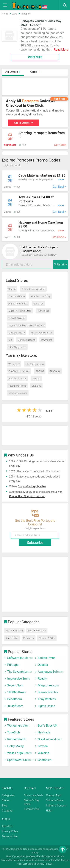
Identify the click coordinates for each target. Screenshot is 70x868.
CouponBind (7, 860)
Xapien (12, 289)
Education (29, 638)
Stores (6, 800)
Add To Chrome (22, 123)
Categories (8, 795)
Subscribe (61, 264)
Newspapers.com (18, 393)
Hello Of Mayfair (17, 318)
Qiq (10, 340)
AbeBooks (55, 371)
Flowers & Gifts (47, 638)
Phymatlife (47, 340)
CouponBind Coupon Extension (27, 496)
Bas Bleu (36, 386)
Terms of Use (10, 836)
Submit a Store (55, 800)
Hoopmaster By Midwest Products (26, 325)
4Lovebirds (43, 311)
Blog (4, 806)
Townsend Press (17, 386)
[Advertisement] (35, 87)
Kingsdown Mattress (42, 333)
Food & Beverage (37, 631)
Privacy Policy (10, 831)
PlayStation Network (19, 371)
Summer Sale (32, 809)
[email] (35, 264)
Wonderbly (14, 364)
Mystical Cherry (17, 333)
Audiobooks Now (17, 379)
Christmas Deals (33, 795)
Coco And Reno (17, 296)
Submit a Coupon (56, 806)
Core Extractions (27, 340)
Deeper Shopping (35, 364)
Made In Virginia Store (20, 311)
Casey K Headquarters (33, 289)
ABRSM (40, 371)
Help (49, 811)
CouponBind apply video (32, 486)
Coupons (7, 811)
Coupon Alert (54, 795)
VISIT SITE (35, 57)
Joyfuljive (39, 304)
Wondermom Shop (41, 296)
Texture (36, 379)
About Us (7, 826)
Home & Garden (14, 631)
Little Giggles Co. (17, 347)
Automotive (12, 638)
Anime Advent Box (18, 304)
